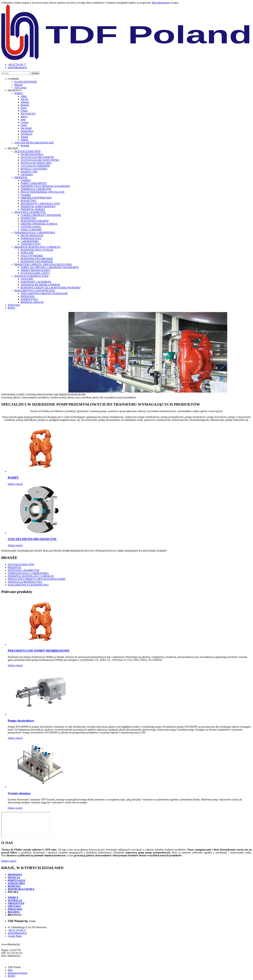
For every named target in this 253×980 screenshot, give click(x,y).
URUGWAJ (14, 906)
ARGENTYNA (16, 903)
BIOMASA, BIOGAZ (32, 302)
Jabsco (24, 117)
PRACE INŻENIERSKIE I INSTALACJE (43, 192)
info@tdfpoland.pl (17, 933)
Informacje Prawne (18, 973)
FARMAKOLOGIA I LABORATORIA (35, 233)
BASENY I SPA (29, 172)
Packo (24, 125)
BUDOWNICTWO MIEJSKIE (37, 259)
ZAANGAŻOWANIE (25, 82)
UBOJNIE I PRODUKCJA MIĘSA (39, 224)
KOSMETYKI (28, 218)
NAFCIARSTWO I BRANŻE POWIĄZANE (44, 293)
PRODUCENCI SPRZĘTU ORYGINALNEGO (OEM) (43, 264)
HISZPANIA (15, 875)
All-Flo (24, 99)
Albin (24, 96)
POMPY (19, 93)
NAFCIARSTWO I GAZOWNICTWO (35, 291)
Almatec (25, 102)
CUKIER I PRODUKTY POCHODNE (41, 215)
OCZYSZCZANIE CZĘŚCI (35, 273)
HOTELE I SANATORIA (34, 169)
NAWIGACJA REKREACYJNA (31, 276)
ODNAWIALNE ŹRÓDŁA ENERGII (40, 285)
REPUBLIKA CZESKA (21, 889)
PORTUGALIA (16, 880)
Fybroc (24, 111)
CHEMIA (26, 180)
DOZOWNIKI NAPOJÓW (35, 221)
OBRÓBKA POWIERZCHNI (36, 198)
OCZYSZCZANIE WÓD (27, 151)
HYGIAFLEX (28, 114)
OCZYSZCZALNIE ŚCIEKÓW (37, 157)
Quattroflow (27, 131)
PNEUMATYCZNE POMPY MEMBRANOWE (39, 651)
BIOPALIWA (28, 296)
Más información (161, 3)
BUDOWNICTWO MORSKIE (37, 262)
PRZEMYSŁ (21, 177)
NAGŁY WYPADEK (32, 256)
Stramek (25, 146)
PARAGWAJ (15, 909)
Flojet (24, 108)
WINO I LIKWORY (31, 230)
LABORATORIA (30, 241)
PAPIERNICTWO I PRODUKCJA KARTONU (45, 186)
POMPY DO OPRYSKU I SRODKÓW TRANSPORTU (50, 267)
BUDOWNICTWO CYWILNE (37, 250)
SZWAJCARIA (16, 883)
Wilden (24, 140)
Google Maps (15, 936)
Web (10, 970)
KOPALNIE (27, 253)
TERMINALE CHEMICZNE (36, 189)
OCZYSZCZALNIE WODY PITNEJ (40, 160)
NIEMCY (13, 897)
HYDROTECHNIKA (32, 154)
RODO (11, 308)
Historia (18, 85)
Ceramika (26, 195)
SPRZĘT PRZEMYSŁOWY (35, 270)
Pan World (26, 128)
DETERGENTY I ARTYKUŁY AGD (40, 204)
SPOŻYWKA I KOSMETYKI (30, 212)
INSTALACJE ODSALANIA (36, 163)
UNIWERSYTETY (31, 244)
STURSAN (27, 134)
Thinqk (24, 137)
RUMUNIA (14, 886)
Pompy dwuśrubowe (21, 721)
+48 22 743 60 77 (17, 930)
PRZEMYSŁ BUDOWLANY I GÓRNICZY (37, 247)
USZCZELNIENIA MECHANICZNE (34, 143)
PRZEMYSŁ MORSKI (33, 209)
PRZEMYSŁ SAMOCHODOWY (38, 206)
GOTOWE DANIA (31, 227)
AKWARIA (27, 175)
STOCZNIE (27, 279)
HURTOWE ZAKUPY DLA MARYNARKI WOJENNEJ (51, 288)
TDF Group (20, 88)
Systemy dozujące (19, 793)
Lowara (25, 122)
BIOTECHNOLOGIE (32, 235)
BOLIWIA (14, 912)
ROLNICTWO (28, 201)
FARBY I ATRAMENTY (34, 183)
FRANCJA (14, 877)
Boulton (25, 105)
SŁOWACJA (15, 900)
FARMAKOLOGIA (31, 238)
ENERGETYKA (29, 299)
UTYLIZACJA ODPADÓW (35, 166)
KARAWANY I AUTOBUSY (36, 282)
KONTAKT (14, 305)
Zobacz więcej (15, 484)
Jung (23, 119)
